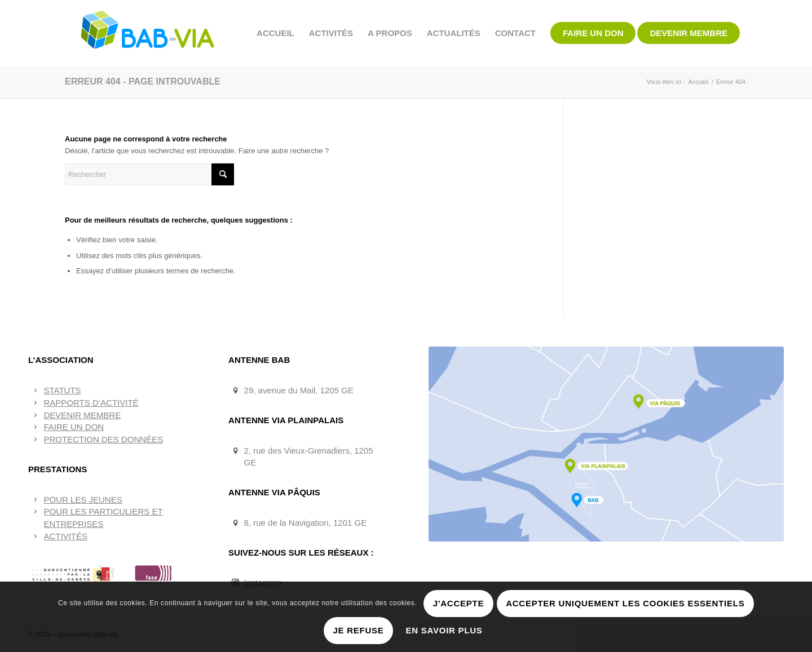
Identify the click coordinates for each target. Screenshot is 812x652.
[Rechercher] (149, 174)
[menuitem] (275, 33)
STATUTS (63, 390)
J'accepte (458, 603)
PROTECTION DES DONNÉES (104, 439)
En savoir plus (444, 630)
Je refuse (358, 630)
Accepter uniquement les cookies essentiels (625, 603)
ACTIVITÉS (66, 536)
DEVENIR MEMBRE (83, 415)
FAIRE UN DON (74, 427)
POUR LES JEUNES (83, 500)
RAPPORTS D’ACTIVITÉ (91, 403)
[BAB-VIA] (148, 33)
